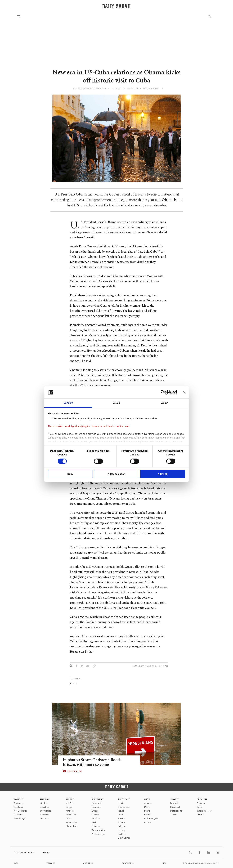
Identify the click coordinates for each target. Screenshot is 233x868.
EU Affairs (18, 815)
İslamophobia (72, 826)
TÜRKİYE (45, 799)
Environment (124, 807)
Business (98, 799)
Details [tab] (116, 403)
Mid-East (70, 803)
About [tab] (165, 403)
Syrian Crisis (71, 822)
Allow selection (116, 474)
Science (121, 822)
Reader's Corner (204, 811)
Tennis (173, 815)
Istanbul (43, 803)
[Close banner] (184, 392)
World (70, 799)
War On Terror (20, 811)
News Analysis (20, 819)
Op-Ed (199, 807)
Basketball (175, 807)
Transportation (99, 830)
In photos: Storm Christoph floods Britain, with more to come (92, 762)
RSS (165, 863)
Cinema (148, 803)
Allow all (163, 474)
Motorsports (176, 811)
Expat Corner (124, 838)
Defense (96, 826)
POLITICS (19, 799)
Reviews (148, 822)
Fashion (122, 819)
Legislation (19, 807)
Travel (121, 811)
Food (121, 815)
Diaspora (44, 819)
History (121, 830)
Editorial (200, 815)
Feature (122, 834)
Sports (175, 799)
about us (88, 863)
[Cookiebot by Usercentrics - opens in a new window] (163, 392)
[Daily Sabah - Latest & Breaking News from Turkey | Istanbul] (116, 6)
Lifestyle (124, 799)
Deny (70, 474)
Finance (96, 815)
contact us (128, 863)
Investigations (46, 811)
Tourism (96, 819)
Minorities (44, 815)
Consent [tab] (68, 403)
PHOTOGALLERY (75, 771)
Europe (69, 807)
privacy (51, 863)
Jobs (16, 863)
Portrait (148, 815)
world (73, 683)
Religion (122, 826)
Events (147, 811)
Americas (70, 811)
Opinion (202, 799)
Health (121, 803)
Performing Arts (152, 819)
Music (147, 807)
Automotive (97, 803)
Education (44, 807)
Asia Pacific (71, 815)
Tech (94, 822)
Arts (147, 799)
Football (174, 803)
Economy (96, 807)
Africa (69, 819)
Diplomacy (19, 803)
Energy (95, 811)
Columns (201, 803)
